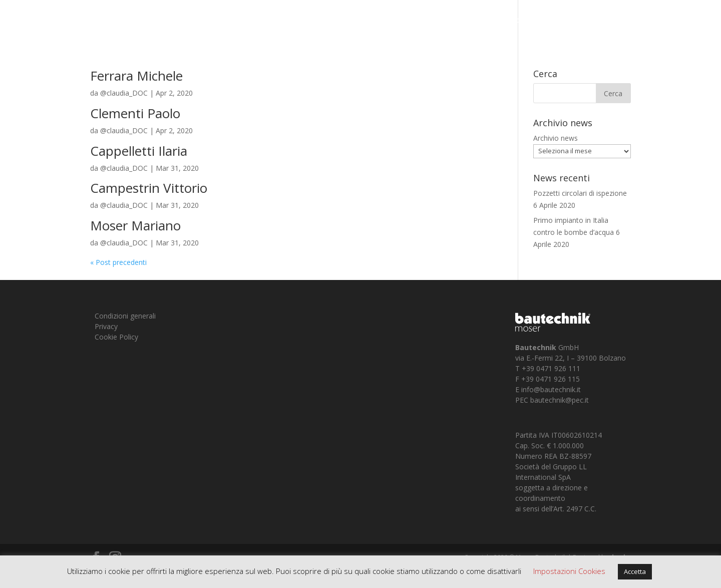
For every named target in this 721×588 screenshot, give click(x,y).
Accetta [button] (635, 571)
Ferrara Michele (136, 76)
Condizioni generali (125, 316)
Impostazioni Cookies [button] (569, 571)
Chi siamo (559, 21)
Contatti (661, 21)
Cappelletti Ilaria (139, 151)
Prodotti (611, 21)
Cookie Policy (116, 337)
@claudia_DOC (124, 93)
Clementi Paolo (135, 113)
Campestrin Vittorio (149, 188)
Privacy (106, 326)
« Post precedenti (118, 262)
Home (521, 21)
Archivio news (556, 138)
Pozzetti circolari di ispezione (580, 193)
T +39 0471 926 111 (548, 368)
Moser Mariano (135, 225)
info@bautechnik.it (551, 389)
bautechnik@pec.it (560, 400)
